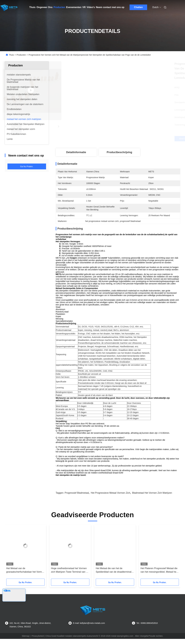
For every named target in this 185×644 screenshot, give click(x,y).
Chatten (138, 7)
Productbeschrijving (119, 152)
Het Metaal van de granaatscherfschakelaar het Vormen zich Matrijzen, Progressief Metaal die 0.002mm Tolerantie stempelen (25, 575)
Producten (59, 7)
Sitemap (26, 641)
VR (84, 7)
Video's (91, 7)
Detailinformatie (76, 152)
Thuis (32, 7)
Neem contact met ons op (110, 7)
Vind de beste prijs (134, 139)
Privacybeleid (38, 641)
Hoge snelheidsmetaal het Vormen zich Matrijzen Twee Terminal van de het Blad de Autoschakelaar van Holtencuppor (70, 575)
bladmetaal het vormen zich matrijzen (152, 498)
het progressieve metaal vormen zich (110, 498)
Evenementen (74, 7)
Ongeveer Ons (45, 7)
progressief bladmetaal (77, 498)
